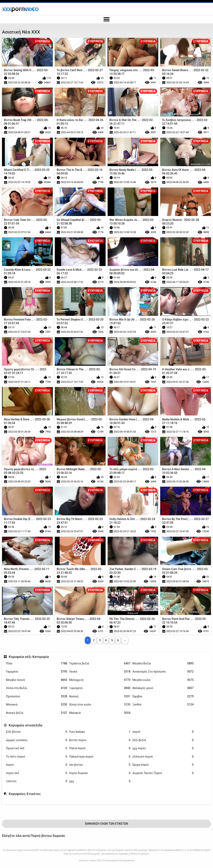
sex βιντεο (100, 765)
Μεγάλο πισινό (36, 680)
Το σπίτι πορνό (36, 757)
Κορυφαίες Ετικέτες (25, 794)
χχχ (100, 781)
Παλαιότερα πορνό (100, 757)
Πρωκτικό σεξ (36, 748)
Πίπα (36, 664)
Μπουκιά (36, 705)
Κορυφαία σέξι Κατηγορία (29, 657)
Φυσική (100, 696)
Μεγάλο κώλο (163, 680)
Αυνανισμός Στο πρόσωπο (163, 672)
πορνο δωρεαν (100, 773)
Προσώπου (36, 696)
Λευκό (100, 672)
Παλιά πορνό (100, 748)
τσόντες (36, 781)
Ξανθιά (163, 705)
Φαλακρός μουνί (163, 688)
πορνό (163, 732)
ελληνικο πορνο (88, 860)
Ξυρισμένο (100, 688)
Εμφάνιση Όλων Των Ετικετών (106, 824)
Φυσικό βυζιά (36, 713)
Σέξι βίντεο (36, 732)
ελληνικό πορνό (163, 757)
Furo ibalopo (100, 732)
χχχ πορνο (163, 748)
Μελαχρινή (100, 680)
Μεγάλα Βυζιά (163, 664)
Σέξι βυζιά (163, 740)
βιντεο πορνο (100, 740)
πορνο (36, 765)
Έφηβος (163, 696)
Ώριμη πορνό (163, 765)
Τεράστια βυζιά (100, 664)
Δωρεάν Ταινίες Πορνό (163, 773)
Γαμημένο (36, 672)
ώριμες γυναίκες (36, 740)
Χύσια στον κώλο (100, 705)
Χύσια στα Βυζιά (36, 688)
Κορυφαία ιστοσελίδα (26, 725)
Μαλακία (100, 713)
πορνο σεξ (36, 773)
